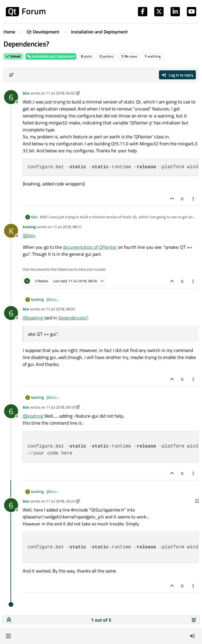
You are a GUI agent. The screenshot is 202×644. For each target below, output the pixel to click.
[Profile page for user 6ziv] (11, 97)
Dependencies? (73, 318)
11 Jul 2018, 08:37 (67, 227)
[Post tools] (194, 199)
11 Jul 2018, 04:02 (60, 93)
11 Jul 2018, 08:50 (60, 309)
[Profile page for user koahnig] (11, 231)
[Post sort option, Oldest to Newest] (11, 75)
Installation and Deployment (51, 56)
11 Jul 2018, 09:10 (60, 407)
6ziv (26, 93)
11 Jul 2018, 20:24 (60, 501)
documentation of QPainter (90, 247)
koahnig (29, 227)
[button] (8, 636)
